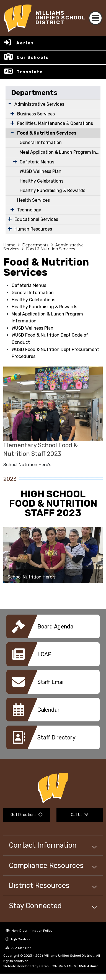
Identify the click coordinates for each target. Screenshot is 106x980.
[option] (53, 555)
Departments (34, 93)
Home (9, 245)
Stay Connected (35, 906)
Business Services (36, 114)
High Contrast (21, 939)
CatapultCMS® (51, 966)
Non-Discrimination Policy (29, 931)
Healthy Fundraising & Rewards (52, 190)
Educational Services (36, 219)
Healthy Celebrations (42, 181)
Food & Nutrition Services (47, 133)
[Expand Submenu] (10, 104)
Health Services (33, 200)
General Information (41, 142)
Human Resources (33, 229)
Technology (29, 210)
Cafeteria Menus (37, 162)
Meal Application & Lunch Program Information (60, 152)
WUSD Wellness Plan (41, 171)
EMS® (72, 966)
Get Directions (26, 815)
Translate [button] (30, 72)
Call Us (80, 815)
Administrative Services (39, 104)
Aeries (25, 43)
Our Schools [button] (33, 57)
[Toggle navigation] (95, 18)
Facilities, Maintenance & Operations (55, 123)
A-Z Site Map (19, 948)
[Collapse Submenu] (11, 132)
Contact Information (43, 845)
